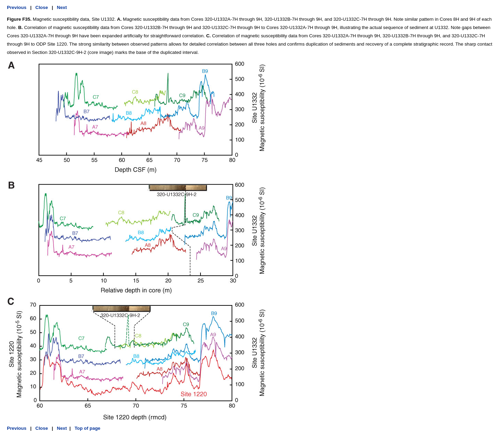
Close (41, 7)
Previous (17, 7)
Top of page (87, 428)
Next (62, 7)
